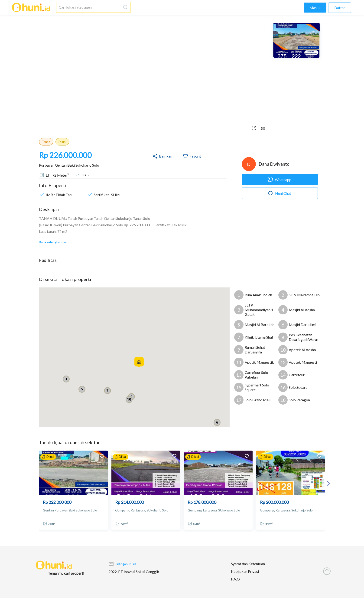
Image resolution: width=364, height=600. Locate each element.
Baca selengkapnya (53, 242)
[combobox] (89, 7)
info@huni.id (126, 564)
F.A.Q (235, 579)
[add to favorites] (102, 457)
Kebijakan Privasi (245, 571)
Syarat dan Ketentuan (248, 564)
